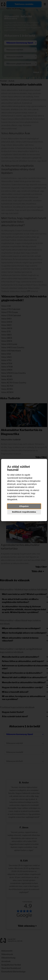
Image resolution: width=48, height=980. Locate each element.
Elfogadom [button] (24, 506)
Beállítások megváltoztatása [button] (24, 512)
